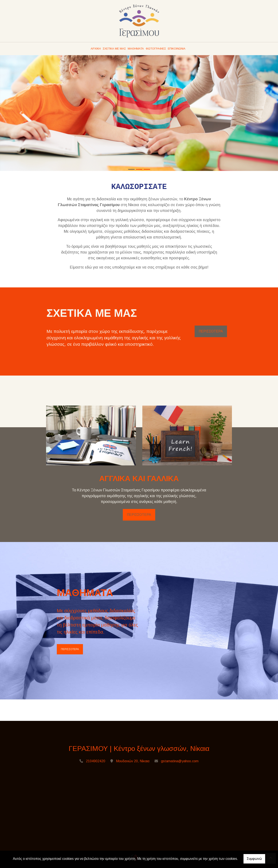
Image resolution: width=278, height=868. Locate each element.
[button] (21, 113)
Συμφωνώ (254, 859)
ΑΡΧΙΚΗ (96, 49)
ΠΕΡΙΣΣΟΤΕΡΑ (211, 331)
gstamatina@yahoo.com (180, 761)
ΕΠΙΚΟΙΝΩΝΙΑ (177, 49)
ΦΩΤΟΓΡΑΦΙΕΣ (156, 49)
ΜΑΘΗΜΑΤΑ (136, 49)
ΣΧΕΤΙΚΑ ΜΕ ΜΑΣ (114, 49)
